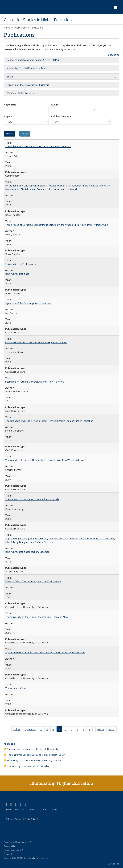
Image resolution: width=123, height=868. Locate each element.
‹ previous (31, 730)
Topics (8, 116)
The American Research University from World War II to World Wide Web (46, 460)
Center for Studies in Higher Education (38, 20)
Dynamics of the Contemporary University (28, 303)
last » (113, 730)
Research (9, 744)
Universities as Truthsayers (21, 264)
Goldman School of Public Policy (22, 819)
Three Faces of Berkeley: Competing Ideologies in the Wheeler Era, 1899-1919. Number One (57, 225)
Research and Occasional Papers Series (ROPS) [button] (33, 60)
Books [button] (10, 77)
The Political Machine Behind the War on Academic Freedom (38, 146)
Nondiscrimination (13, 850)
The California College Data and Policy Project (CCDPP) (37, 755)
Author (55, 105)
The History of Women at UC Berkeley (28, 766)
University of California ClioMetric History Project (34, 760)
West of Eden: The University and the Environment (33, 581)
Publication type (61, 116)
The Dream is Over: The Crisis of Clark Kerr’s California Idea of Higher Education (49, 421)
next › (102, 730)
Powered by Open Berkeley (17, 842)
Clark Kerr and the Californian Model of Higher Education (36, 342)
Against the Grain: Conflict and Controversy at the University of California (45, 652)
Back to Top (114, 864)
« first (18, 730)
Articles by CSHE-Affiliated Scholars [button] (26, 68)
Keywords (10, 105)
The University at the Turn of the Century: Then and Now (37, 617)
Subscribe (20, 809)
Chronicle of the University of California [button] (28, 85)
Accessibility (10, 846)
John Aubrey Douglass (17, 274)
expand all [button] (114, 55)
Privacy (8, 854)
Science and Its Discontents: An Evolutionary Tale (32, 499)
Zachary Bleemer (40, 552)
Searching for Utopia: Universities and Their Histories (35, 382)
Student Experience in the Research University (33, 749)
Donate (32, 809)
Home (7, 28)
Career (54, 809)
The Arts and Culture (17, 688)
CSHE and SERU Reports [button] (20, 93)
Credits (43, 809)
